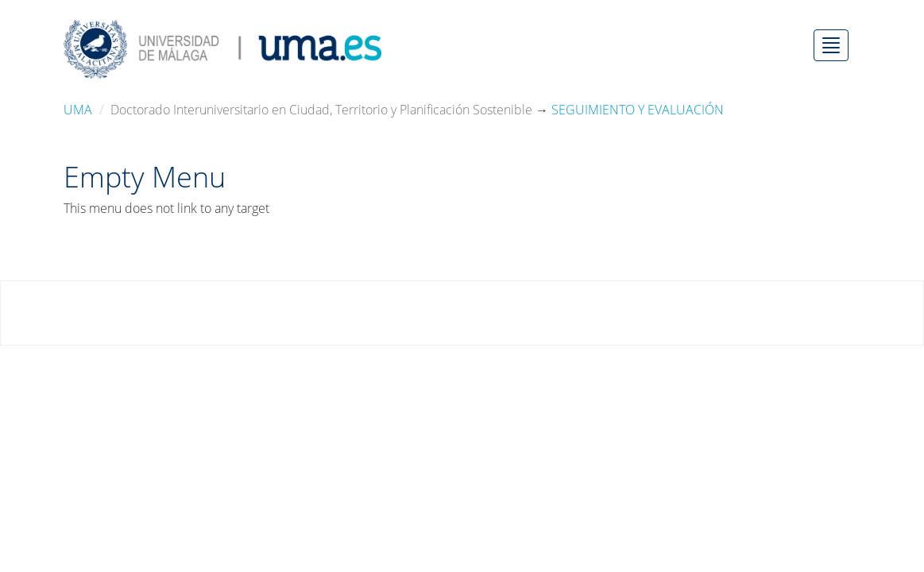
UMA (78, 110)
